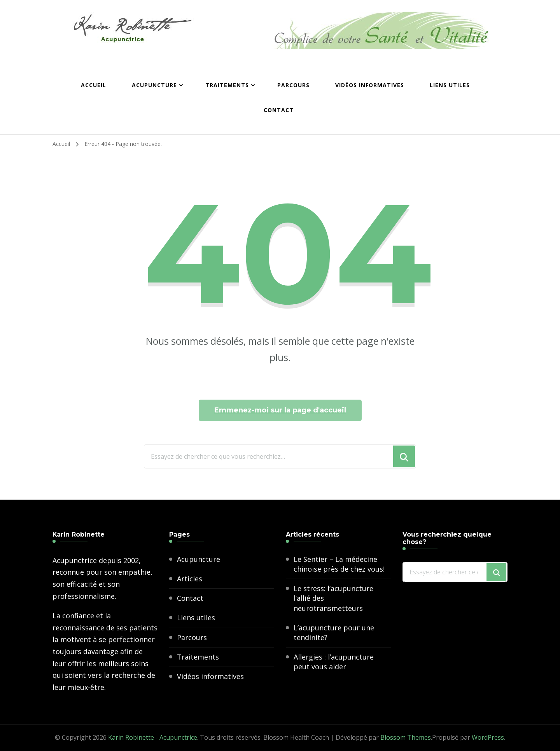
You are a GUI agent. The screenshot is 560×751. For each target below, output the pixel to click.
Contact (279, 110)
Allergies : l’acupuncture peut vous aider (334, 662)
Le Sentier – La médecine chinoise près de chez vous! (339, 564)
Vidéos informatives (370, 85)
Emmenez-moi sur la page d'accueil (280, 410)
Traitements (227, 85)
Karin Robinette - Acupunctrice (153, 737)
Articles (190, 579)
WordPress (488, 737)
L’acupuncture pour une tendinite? (334, 633)
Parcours (293, 85)
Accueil (94, 85)
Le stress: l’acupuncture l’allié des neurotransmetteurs (333, 598)
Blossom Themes (406, 737)
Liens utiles (450, 85)
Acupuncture (154, 85)
